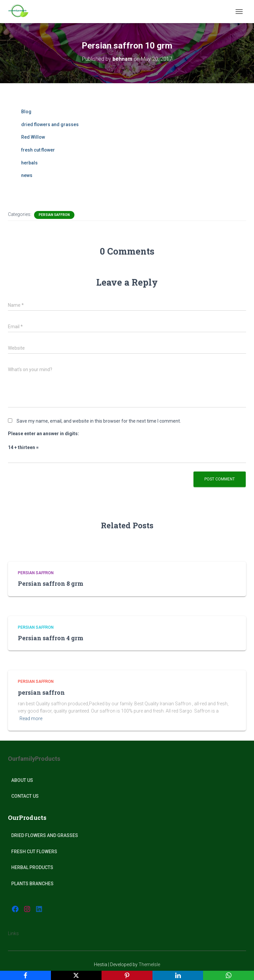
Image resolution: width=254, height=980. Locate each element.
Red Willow (33, 137)
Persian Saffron (54, 215)
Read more (31, 718)
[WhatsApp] (229, 975)
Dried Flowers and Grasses (45, 835)
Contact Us (25, 796)
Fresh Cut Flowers (34, 852)
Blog (26, 112)
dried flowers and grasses (50, 124)
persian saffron (41, 692)
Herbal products (32, 867)
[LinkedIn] (178, 975)
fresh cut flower (38, 150)
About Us (22, 780)
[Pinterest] (127, 975)
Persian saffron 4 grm (51, 638)
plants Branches (32, 884)
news (27, 175)
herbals (29, 163)
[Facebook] (25, 975)
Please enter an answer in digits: (43, 434)
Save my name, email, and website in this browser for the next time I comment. (99, 421)
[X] (76, 975)
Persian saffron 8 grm (51, 583)
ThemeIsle (149, 964)
